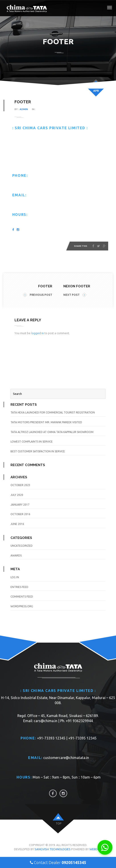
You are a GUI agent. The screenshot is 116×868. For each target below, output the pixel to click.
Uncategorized (22, 546)
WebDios (96, 849)
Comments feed (22, 597)
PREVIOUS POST (37, 295)
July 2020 (17, 495)
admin (24, 109)
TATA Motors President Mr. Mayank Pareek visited (46, 422)
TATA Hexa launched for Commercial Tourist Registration (53, 412)
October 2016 (20, 514)
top (59, 823)
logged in (37, 333)
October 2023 (20, 485)
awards (16, 555)
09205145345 (74, 862)
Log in (15, 577)
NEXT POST (75, 295)
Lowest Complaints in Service (32, 442)
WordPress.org (22, 606)
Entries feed (19, 587)
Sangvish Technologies (53, 849)
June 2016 (17, 524)
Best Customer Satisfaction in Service (38, 451)
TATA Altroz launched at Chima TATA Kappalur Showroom (52, 432)
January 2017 (20, 505)
